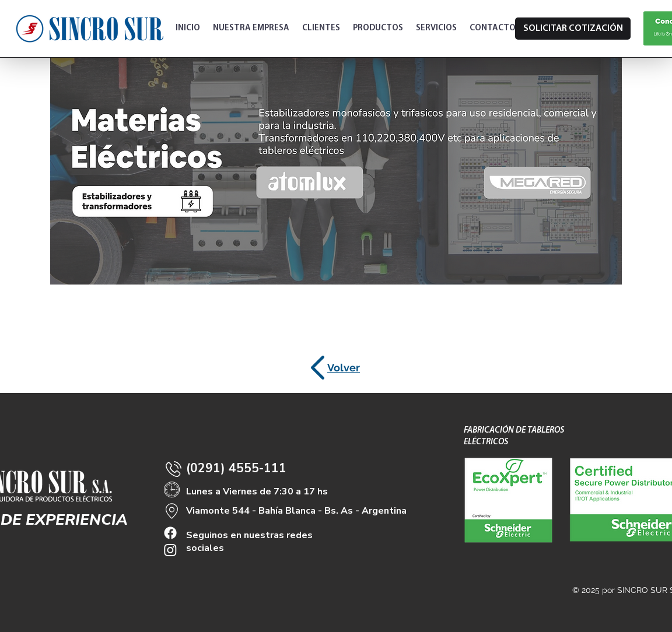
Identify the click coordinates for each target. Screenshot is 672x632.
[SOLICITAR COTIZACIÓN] (573, 29)
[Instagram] (170, 550)
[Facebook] (170, 533)
